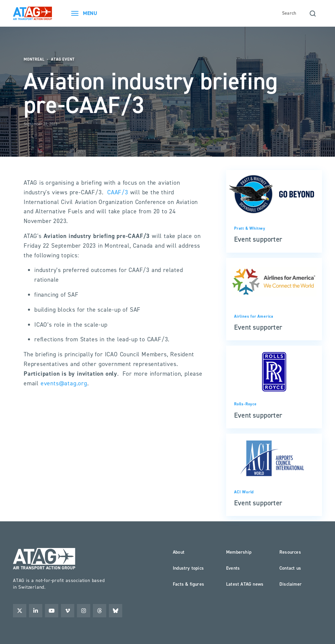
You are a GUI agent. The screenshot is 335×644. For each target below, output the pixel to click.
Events (233, 568)
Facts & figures (188, 584)
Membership (239, 552)
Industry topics (188, 568)
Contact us (290, 568)
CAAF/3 (118, 192)
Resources (290, 552)
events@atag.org (64, 383)
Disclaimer (291, 584)
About (179, 552)
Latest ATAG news (245, 584)
